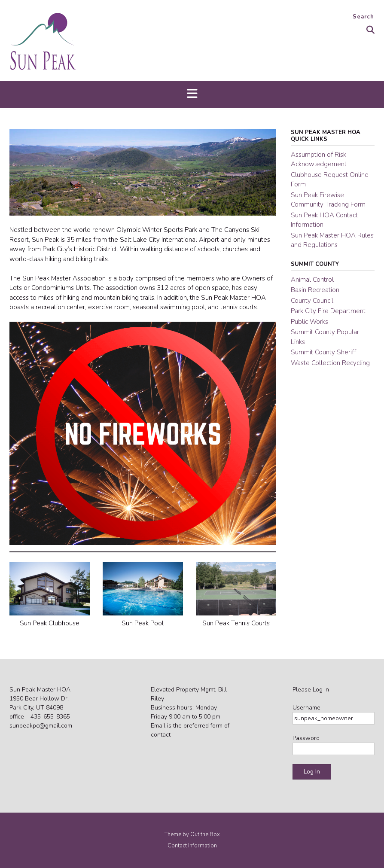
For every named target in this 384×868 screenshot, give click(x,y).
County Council (312, 301)
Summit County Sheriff (323, 352)
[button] (192, 94)
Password (306, 738)
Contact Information (192, 846)
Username (306, 708)
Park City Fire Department (328, 311)
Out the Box (205, 834)
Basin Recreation (315, 290)
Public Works (309, 322)
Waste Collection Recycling (330, 363)
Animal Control (312, 280)
